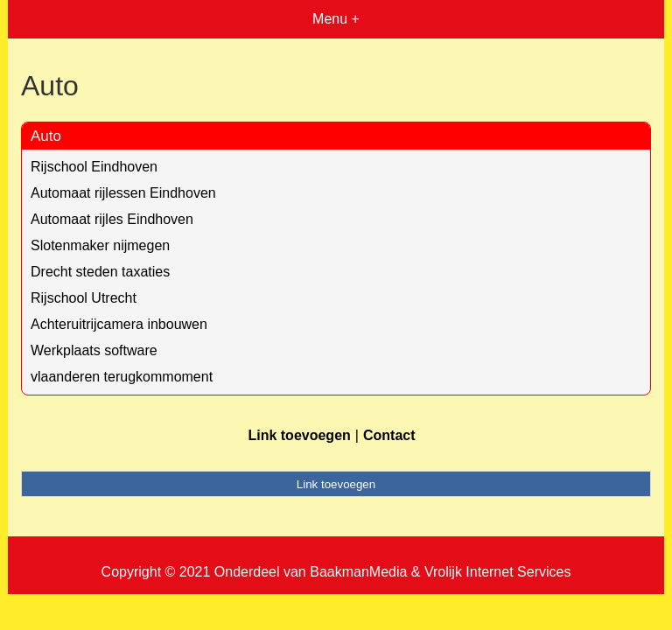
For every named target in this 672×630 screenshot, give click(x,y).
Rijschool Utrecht (84, 298)
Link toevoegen (299, 435)
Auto (46, 136)
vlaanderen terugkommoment (122, 377)
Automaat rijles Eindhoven (112, 219)
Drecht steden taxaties (100, 272)
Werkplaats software (94, 350)
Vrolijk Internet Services (497, 572)
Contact (389, 435)
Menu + (336, 19)
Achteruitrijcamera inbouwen (119, 324)
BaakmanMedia (358, 572)
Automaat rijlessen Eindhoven (123, 193)
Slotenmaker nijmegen (100, 245)
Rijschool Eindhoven (94, 167)
